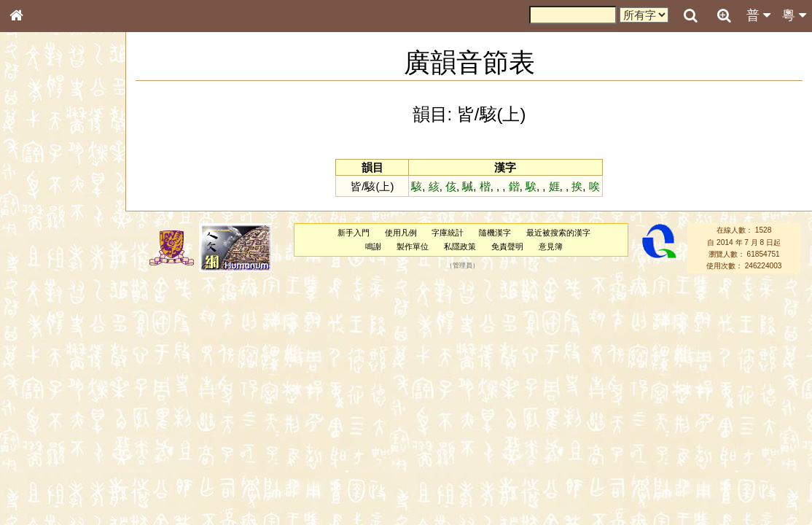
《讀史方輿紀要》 (53, 472)
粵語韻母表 (40, 319)
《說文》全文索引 (53, 458)
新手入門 (354, 233)
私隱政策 (460, 246)
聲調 (69, 391)
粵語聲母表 (40, 304)
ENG (64, 161)
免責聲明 (507, 246)
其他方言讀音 (44, 419)
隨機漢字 (495, 233)
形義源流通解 (44, 252)
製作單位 (413, 246)
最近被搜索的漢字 (558, 233)
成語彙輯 (36, 486)
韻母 (50, 391)
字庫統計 (448, 233)
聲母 (29, 391)
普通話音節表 (44, 405)
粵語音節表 (40, 290)
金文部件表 (40, 238)
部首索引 (36, 195)
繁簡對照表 (40, 499)
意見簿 (551, 246)
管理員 (462, 266)
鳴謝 (373, 246)
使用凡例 (401, 233)
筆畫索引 (36, 209)
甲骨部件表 (40, 223)
